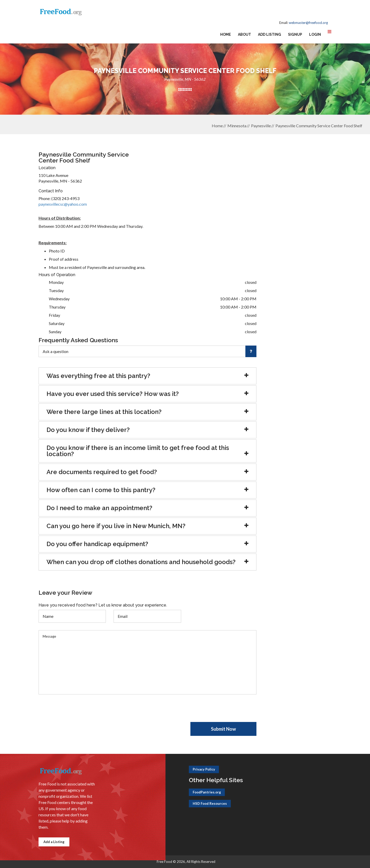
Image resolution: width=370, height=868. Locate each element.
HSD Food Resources (210, 803)
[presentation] (78, 712)
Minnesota (237, 126)
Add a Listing (54, 842)
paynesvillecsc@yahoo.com (63, 204)
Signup (295, 34)
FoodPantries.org (207, 792)
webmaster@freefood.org (308, 23)
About (244, 34)
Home (226, 34)
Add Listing (270, 34)
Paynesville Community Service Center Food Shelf (319, 126)
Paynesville (261, 126)
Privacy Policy (204, 769)
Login (315, 34)
